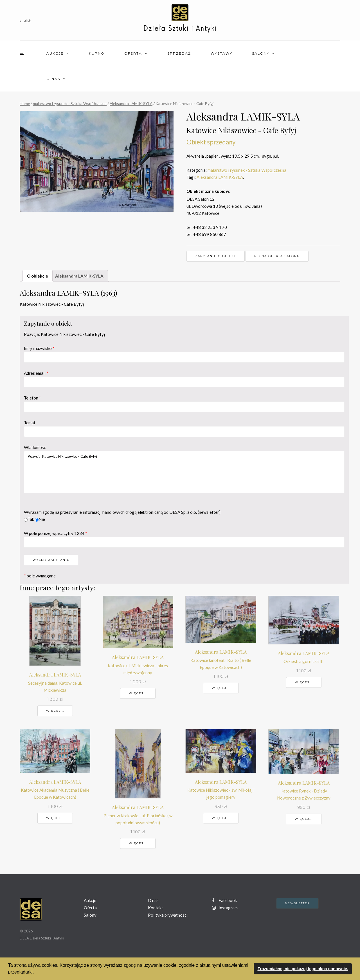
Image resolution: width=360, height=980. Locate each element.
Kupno (97, 53)
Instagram (225, 908)
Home (25, 103)
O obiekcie (38, 276)
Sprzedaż (179, 53)
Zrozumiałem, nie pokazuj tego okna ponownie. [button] (303, 969)
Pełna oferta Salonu (277, 256)
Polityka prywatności (168, 915)
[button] (36, 973)
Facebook (224, 900)
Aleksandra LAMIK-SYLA (131, 103)
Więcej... (55, 711)
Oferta (133, 53)
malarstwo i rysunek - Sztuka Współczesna (70, 103)
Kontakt (156, 908)
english (25, 20)
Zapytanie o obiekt (216, 256)
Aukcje (55, 53)
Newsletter (297, 903)
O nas (53, 79)
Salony (261, 53)
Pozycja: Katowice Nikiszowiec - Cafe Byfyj (184, 472)
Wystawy (221, 53)
